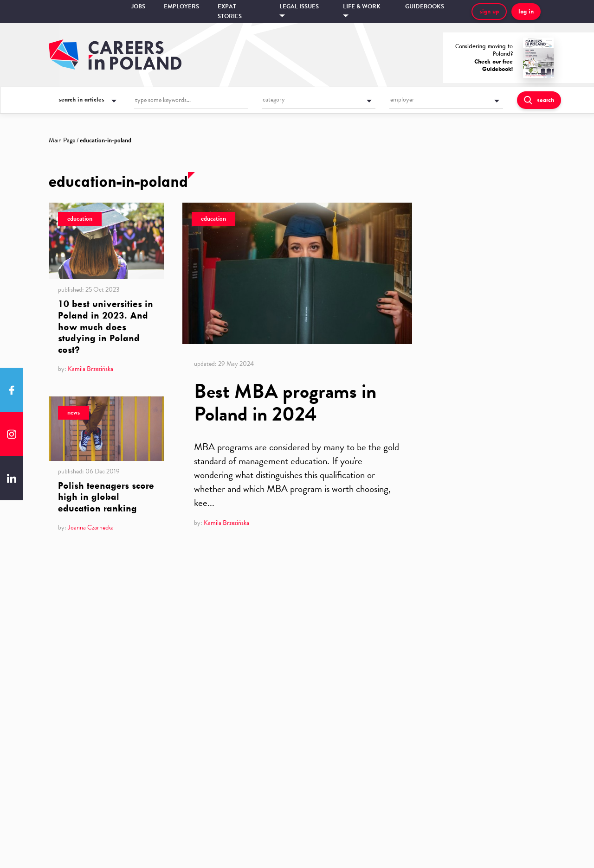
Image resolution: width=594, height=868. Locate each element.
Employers (181, 6)
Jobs (138, 6)
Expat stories (230, 11)
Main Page (62, 140)
